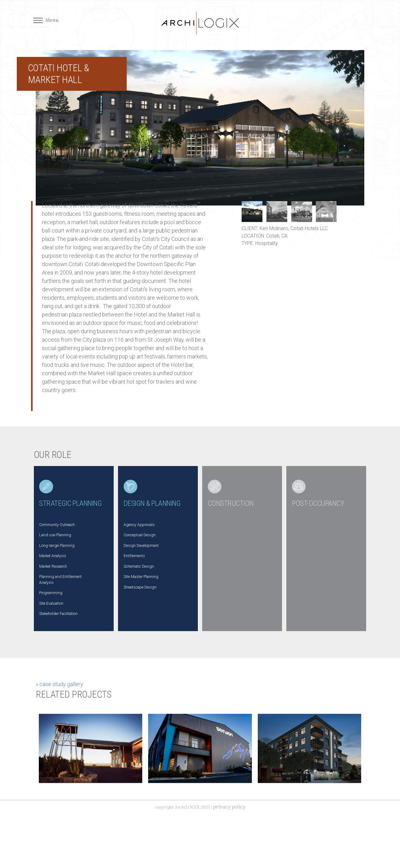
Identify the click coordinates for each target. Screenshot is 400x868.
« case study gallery (59, 736)
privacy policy (233, 861)
